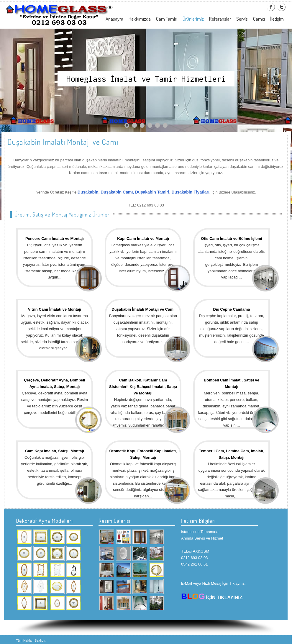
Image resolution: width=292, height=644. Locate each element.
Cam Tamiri (167, 19)
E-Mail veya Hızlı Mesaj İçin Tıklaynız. (213, 583)
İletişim (277, 19)
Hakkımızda (140, 19)
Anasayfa (114, 19)
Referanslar (220, 19)
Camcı (259, 19)
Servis (242, 19)
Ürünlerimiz (193, 19)
